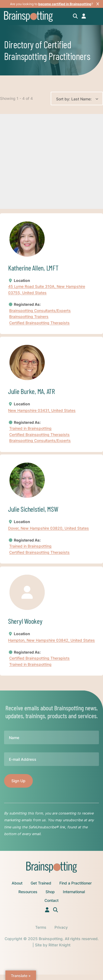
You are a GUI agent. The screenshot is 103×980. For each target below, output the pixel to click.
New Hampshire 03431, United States (42, 410)
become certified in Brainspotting (65, 4)
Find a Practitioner (75, 883)
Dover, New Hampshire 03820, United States (49, 528)
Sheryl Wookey (25, 621)
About (17, 883)
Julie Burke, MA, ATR (32, 391)
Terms (41, 927)
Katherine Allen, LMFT (33, 268)
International (74, 892)
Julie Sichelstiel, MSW (33, 509)
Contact (51, 900)
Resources (28, 892)
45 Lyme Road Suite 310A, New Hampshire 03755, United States (47, 289)
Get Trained (41, 883)
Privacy (61, 927)
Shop (50, 892)
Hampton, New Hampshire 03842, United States (51, 640)
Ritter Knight (59, 945)
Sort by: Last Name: (74, 99)
